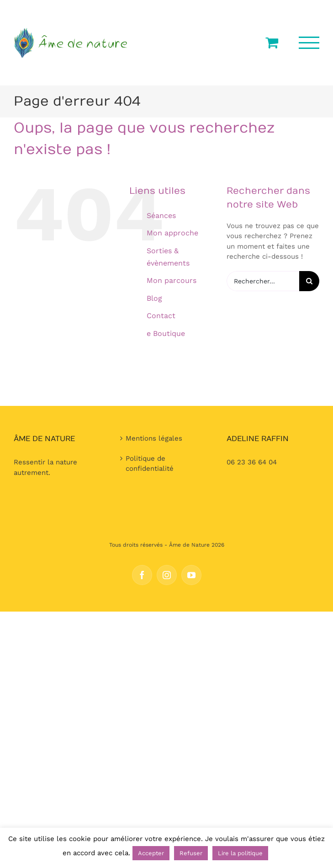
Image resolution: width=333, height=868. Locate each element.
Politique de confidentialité (150, 464)
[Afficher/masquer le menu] (309, 43)
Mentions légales (154, 438)
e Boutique (166, 333)
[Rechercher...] (263, 281)
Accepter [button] (151, 853)
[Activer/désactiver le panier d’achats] (272, 43)
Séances (161, 216)
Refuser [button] (191, 853)
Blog (154, 298)
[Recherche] (309, 281)
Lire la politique (240, 853)
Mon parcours (172, 280)
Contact (161, 316)
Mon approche (172, 233)
